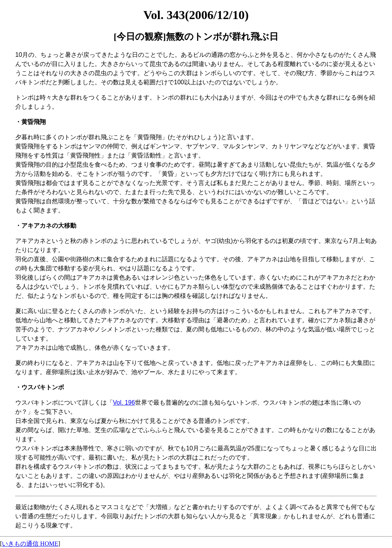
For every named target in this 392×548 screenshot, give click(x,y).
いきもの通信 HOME (30, 544)
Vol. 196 (124, 403)
